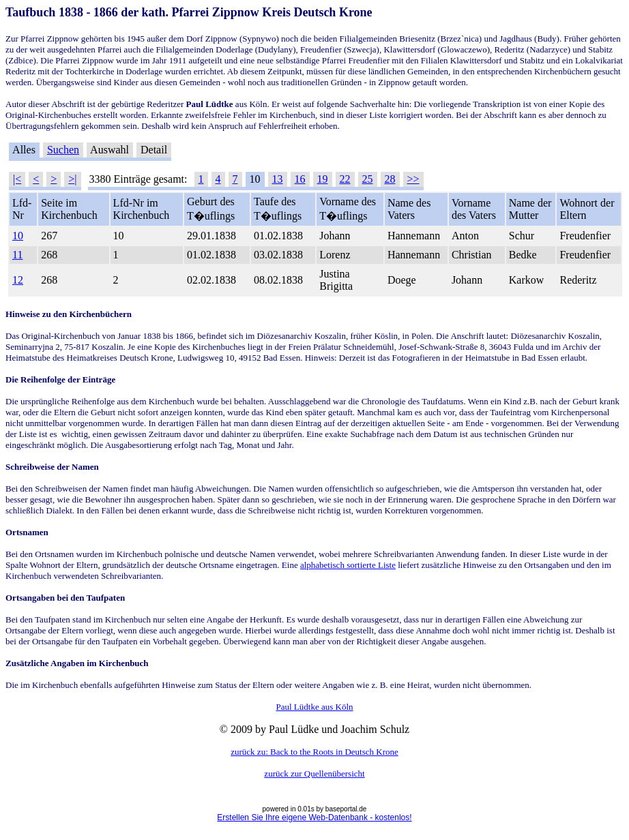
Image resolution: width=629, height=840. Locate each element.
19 (323, 179)
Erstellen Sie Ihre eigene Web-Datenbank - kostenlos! (314, 817)
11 (17, 255)
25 (368, 179)
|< (17, 179)
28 (390, 179)
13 (278, 179)
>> (413, 179)
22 (345, 179)
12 (18, 280)
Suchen (63, 150)
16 (300, 179)
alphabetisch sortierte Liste (348, 565)
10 (18, 236)
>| (72, 179)
